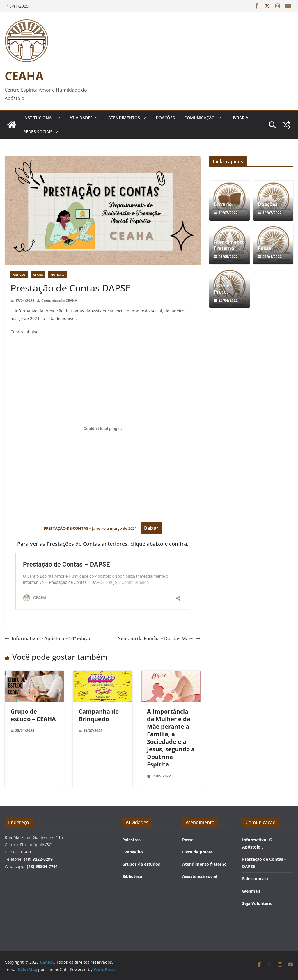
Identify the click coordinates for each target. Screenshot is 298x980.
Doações (165, 118)
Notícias (57, 275)
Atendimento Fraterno (229, 245)
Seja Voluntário (257, 903)
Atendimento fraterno (204, 864)
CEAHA (24, 76)
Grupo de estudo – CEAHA (33, 715)
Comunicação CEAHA (59, 301)
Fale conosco (255, 879)
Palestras (131, 840)
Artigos (19, 275)
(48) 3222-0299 (38, 859)
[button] (57, 118)
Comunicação (199, 118)
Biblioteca (132, 876)
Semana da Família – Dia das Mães (159, 638)
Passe (264, 248)
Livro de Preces (223, 289)
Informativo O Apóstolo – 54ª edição (48, 638)
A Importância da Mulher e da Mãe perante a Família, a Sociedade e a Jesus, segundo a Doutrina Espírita (171, 738)
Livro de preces (197, 852)
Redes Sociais (38, 132)
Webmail (251, 891)
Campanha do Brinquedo (99, 715)
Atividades (81, 118)
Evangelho (133, 852)
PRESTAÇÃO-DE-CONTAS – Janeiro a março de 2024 (91, 528)
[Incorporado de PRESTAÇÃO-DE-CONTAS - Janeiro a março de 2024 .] (103, 429)
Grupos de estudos (141, 864)
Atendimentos (124, 118)
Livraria (239, 118)
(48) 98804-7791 (42, 866)
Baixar (151, 528)
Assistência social (200, 876)
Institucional (39, 118)
